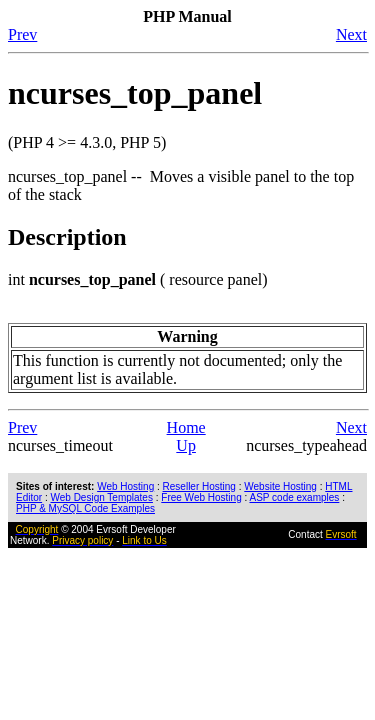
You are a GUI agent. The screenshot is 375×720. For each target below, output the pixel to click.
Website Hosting (280, 486)
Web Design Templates (101, 497)
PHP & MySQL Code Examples (85, 508)
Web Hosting (125, 486)
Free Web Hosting (201, 497)
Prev (22, 34)
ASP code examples (294, 497)
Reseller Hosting (199, 486)
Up (186, 445)
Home (186, 427)
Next (351, 34)
